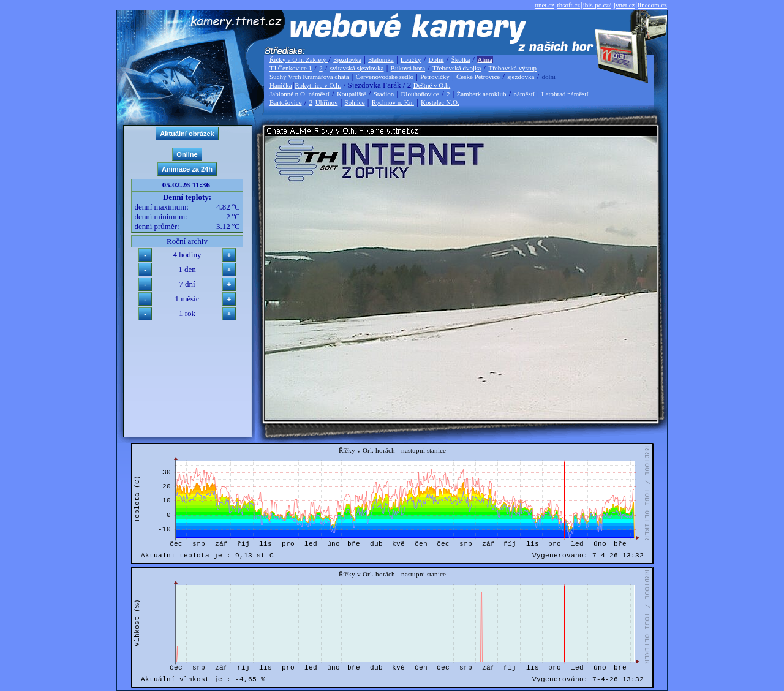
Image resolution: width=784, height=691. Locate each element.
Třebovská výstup (512, 68)
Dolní (436, 59)
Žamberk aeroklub (481, 94)
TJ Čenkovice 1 (291, 68)
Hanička (281, 85)
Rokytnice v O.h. (318, 85)
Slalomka (381, 59)
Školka (461, 59)
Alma (484, 59)
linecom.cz (652, 5)
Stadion (384, 94)
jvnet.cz (624, 5)
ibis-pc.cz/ (597, 5)
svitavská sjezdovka (357, 68)
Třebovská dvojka (457, 68)
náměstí (524, 94)
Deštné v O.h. (432, 85)
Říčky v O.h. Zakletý (299, 59)
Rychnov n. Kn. (393, 102)
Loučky (411, 59)
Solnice (355, 102)
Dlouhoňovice (420, 94)
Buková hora (408, 68)
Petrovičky (435, 77)
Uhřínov (327, 102)
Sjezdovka (347, 59)
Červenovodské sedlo (385, 77)
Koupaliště (352, 94)
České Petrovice (478, 77)
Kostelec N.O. (440, 102)
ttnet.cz (545, 5)
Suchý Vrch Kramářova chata (309, 77)
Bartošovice (286, 102)
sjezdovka (521, 77)
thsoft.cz (569, 5)
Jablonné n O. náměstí (300, 94)
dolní (548, 77)
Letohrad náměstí (565, 94)
